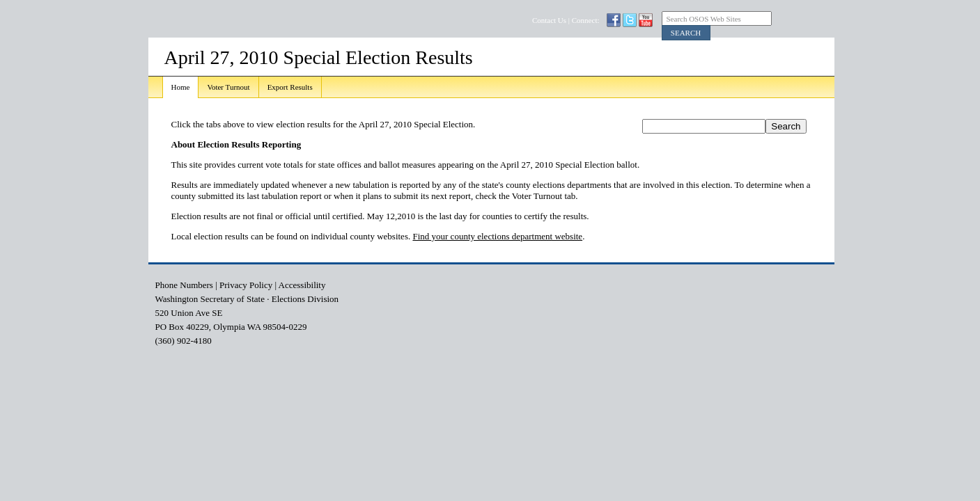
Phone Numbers (184, 285)
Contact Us (549, 20)
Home (181, 87)
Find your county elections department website (497, 236)
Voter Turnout (228, 87)
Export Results (290, 87)
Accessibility (302, 285)
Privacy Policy (246, 285)
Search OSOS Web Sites (704, 19)
